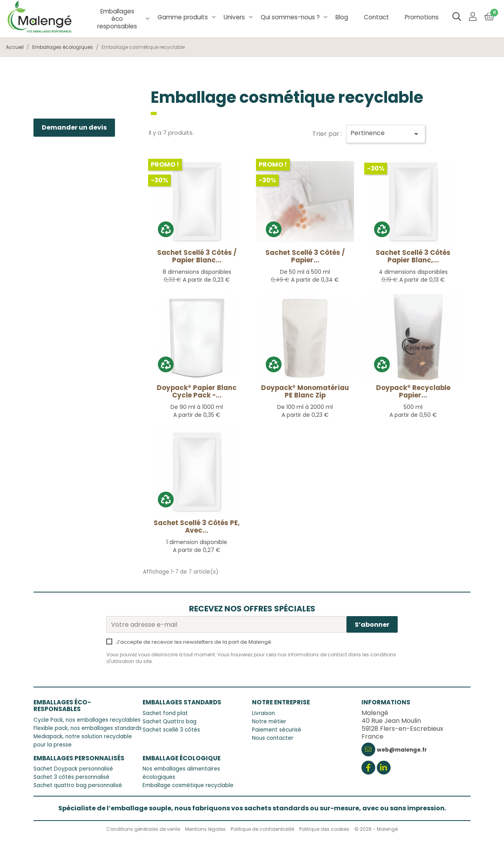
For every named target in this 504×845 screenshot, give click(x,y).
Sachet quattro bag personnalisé (78, 785)
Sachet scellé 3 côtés (171, 730)
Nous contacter (273, 738)
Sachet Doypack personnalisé (73, 769)
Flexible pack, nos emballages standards (88, 728)
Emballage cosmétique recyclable (188, 785)
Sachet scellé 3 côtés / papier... (305, 256)
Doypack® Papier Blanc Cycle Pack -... (197, 391)
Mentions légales (205, 829)
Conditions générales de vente (143, 829)
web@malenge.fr (402, 750)
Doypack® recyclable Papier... (413, 391)
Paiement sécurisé (277, 730)
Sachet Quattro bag (170, 721)
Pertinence (386, 134)
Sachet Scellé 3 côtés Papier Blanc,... (413, 256)
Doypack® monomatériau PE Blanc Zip (305, 391)
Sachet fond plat (165, 713)
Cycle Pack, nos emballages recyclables (87, 720)
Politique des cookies (324, 829)
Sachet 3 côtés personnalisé (71, 777)
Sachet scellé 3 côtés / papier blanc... (197, 256)
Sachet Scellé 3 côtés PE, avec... (197, 526)
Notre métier (269, 721)
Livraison (263, 713)
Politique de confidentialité (262, 829)
